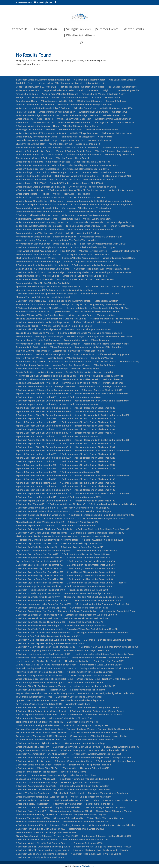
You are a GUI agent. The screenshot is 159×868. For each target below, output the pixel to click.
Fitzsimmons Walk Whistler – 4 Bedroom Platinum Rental (83, 804)
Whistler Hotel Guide (63, 194)
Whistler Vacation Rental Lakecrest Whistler (112, 825)
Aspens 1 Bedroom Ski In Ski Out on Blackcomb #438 (102, 415)
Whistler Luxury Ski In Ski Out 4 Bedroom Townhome (97, 172)
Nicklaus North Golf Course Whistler (71, 365)
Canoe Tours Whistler (102, 358)
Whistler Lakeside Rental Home (119, 258)
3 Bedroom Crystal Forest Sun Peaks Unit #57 (40, 565)
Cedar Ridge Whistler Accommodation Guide (39, 226)
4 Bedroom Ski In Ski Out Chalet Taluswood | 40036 (43, 847)
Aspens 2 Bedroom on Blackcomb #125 (95, 490)
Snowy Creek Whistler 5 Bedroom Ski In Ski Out (77, 98)
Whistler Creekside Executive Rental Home (97, 311)
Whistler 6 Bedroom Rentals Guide (34, 151)
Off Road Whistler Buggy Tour (114, 354)
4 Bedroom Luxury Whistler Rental (34, 807)
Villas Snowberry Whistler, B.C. (57, 101)
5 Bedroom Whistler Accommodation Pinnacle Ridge (43, 80)
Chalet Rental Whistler (122, 226)
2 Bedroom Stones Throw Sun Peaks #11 (37, 618)
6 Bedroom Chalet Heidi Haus (31, 690)
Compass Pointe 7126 (43, 122)
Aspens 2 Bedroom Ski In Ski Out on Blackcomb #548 (43, 394)
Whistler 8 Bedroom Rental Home (81, 126)
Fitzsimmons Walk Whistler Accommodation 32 (114, 319)
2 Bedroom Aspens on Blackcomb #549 (102, 390)
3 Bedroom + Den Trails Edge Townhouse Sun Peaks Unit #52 (48, 636)
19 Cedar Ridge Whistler (119, 222)
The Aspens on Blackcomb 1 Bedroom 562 (87, 254)
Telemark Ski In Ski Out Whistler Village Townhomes (43, 347)
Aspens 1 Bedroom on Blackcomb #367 (36, 436)
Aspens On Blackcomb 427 (126, 251)
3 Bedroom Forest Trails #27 (31, 811)
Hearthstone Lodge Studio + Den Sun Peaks (39, 661)
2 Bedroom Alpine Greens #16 (83, 522)
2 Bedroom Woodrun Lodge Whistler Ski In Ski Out (42, 265)
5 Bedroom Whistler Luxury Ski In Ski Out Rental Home (76, 190)
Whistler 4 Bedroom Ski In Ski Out (33, 176)
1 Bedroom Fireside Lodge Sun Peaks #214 (38, 593)
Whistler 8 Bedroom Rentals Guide (113, 151)
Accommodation (45, 30)
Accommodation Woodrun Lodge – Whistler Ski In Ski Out (46, 244)
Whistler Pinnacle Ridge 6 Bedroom (81, 115)
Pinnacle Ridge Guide (128, 90)
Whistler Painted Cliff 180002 (31, 183)
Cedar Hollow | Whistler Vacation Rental (60, 83)
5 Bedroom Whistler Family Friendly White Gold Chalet (106, 693)
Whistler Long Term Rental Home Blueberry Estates (43, 162)
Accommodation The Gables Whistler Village (74, 240)
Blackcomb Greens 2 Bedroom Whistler (36, 258)
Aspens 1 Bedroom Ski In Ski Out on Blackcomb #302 (43, 451)
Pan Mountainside (25, 112)
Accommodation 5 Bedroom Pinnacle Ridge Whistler (43, 354)
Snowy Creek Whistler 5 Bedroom (121, 747)
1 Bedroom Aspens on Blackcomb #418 (36, 418)
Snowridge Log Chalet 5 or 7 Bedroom (36, 130)
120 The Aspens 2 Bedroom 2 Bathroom (37, 715)
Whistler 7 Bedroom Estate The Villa (35, 105)
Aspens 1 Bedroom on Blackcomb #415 (36, 422)
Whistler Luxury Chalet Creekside (83, 233)
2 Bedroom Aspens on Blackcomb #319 (95, 433)
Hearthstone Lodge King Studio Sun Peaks (38, 650)
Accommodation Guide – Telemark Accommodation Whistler (48, 344)
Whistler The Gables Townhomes (33, 793)
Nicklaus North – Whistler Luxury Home (37, 219)
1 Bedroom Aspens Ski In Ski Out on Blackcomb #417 (88, 418)
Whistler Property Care (78, 704)
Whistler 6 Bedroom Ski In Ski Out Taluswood (40, 154)
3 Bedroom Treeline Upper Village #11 (94, 511)
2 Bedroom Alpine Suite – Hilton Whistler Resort (41, 711)
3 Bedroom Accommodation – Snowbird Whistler (41, 754)
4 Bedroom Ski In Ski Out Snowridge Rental (38, 329)
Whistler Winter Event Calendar (74, 122)
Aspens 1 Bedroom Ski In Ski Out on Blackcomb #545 (43, 408)
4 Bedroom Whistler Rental (30, 190)
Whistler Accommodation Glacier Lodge (37, 782)
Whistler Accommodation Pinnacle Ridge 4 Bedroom (85, 105)
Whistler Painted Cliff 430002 (65, 180)
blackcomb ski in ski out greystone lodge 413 (39, 722)
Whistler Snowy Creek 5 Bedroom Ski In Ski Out (40, 187)
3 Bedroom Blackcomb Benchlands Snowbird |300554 (100, 850)
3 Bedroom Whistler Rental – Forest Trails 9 (76, 800)
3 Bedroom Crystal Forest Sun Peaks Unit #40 (86, 554)
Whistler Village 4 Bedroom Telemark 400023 (86, 768)
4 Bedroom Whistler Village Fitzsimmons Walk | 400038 (103, 847)
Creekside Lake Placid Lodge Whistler (35, 333)
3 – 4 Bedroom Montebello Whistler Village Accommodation (47, 540)
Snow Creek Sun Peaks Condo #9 (86, 622)
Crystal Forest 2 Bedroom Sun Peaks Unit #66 (91, 572)
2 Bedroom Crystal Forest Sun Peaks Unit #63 (91, 568)
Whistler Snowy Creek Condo (120, 154)
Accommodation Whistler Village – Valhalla (39, 254)
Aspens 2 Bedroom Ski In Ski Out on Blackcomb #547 (102, 394)
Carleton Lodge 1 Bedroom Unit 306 (100, 294)
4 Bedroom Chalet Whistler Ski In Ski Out (71, 718)
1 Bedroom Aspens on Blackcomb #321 (36, 444)
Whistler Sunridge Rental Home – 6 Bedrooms (40, 212)
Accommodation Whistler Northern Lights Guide (79, 351)
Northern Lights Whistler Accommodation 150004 (97, 754)
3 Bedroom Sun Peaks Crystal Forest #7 (36, 547)
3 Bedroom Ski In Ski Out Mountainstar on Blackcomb (44, 708)
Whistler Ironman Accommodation (57, 112)
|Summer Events (106, 30)
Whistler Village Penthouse (84, 133)
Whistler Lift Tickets (27, 194)
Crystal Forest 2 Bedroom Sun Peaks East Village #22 (43, 551)
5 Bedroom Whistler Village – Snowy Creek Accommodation (47, 390)
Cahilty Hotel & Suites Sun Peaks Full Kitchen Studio (107, 668)
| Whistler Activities (78, 36)
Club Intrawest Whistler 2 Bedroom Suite (76, 176)
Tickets (45, 194)
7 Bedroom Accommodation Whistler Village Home (42, 322)
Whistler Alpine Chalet (115, 115)
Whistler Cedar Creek (85, 108)
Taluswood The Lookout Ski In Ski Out (109, 750)
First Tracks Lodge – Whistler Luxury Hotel (82, 87)
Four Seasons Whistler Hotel (122, 87)
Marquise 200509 (122, 757)
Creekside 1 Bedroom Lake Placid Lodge (36, 140)
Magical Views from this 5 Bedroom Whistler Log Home (45, 693)
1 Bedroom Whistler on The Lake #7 (67, 504)
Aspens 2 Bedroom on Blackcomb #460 (80, 397)
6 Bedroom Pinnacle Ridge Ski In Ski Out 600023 (41, 829)
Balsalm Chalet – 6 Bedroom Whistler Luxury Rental (43, 269)
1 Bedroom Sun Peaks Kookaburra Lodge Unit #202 (43, 600)
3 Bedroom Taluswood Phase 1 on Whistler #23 (40, 515)
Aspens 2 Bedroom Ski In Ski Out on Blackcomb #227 (43, 458)
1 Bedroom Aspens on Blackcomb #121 (36, 526)
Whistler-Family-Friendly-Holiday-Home (37, 772)
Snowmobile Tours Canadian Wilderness (37, 304)
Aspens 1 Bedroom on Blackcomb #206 (36, 483)
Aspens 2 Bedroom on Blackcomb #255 (36, 454)
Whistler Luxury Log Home (85, 369)
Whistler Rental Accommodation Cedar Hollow (40, 165)
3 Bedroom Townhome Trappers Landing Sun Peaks (87, 779)
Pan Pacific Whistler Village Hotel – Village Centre (86, 137)
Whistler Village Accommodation (84, 154)
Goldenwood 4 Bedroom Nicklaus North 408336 (107, 836)
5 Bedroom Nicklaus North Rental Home (37, 215)
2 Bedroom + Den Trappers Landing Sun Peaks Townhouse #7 (48, 640)
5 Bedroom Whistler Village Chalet (91, 757)
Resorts (122, 583)
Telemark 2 (22, 122)
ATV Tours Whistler (84, 354)
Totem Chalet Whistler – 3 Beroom (105, 818)
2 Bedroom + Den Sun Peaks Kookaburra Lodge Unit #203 (93, 597)
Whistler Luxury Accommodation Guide (36, 137)
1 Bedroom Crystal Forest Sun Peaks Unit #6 (90, 579)
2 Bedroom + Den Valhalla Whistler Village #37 (86, 508)
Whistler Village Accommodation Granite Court (93, 165)
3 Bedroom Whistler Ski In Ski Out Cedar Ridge (40, 272)
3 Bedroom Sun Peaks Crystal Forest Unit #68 (40, 575)
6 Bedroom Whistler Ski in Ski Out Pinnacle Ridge (41, 843)
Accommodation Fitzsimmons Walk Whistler (86, 822)
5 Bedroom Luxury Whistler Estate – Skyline (83, 815)
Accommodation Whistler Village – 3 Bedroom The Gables (46, 237)
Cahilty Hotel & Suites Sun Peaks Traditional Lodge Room (46, 665)
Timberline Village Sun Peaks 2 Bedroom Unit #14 (92, 629)
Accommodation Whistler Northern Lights (93, 247)
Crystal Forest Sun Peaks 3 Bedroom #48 (88, 558)
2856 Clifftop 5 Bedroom (89, 101)
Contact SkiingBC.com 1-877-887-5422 (36, 87)
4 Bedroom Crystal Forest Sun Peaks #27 (37, 554)
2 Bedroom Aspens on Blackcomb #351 (36, 429)
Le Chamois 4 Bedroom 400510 (87, 843)
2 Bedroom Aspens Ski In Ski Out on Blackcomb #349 (88, 429)
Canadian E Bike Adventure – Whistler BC (37, 383)
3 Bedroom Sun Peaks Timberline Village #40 (39, 629)
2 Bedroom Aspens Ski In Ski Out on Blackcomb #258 (102, 451)
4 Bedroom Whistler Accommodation (80, 258)
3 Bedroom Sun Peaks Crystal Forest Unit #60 (91, 565)
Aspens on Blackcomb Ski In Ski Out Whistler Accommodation (99, 201)
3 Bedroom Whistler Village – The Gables (89, 790)
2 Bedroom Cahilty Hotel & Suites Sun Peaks (39, 675)
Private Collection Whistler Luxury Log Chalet (89, 372)
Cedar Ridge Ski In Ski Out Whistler (92, 162)
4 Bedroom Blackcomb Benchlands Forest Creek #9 (103, 529)
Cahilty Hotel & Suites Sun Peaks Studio (101, 665)
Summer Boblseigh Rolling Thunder (81, 383)
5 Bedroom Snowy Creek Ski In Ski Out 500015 (77, 747)
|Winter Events (133, 30)
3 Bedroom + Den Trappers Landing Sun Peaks (108, 640)
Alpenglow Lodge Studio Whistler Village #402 (40, 522)
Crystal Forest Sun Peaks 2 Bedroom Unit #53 (40, 561)
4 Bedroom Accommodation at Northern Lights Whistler (45, 386)
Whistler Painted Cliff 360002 (31, 180)
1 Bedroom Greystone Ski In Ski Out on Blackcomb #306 (45, 518)
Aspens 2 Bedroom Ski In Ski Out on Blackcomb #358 (43, 426)
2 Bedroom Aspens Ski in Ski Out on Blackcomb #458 (43, 401)
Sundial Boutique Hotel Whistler (33, 311)
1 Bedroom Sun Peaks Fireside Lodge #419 (38, 597)
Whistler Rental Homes (121, 190)
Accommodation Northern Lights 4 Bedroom (102, 386)
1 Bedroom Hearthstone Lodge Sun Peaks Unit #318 (43, 654)
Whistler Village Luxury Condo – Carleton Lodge (41, 172)
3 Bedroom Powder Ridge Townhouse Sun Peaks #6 (102, 604)
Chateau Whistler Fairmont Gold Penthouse (94, 732)
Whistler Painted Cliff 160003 (98, 180)
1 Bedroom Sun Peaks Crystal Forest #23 (96, 551)
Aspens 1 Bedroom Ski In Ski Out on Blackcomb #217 (43, 476)
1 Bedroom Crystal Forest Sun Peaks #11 (82, 547)
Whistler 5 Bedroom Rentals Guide (121, 147)
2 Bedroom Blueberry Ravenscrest (67, 825)
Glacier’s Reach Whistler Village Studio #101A (102, 518)
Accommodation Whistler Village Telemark (86, 340)
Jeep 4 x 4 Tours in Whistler (30, 358)
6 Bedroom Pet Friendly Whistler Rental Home (40, 857)
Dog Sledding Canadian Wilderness (108, 304)
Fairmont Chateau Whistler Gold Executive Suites (42, 732)
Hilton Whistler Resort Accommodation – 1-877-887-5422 (46, 251)
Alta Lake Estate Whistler (122, 80)
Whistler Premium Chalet (83, 775)
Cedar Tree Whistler (72, 715)
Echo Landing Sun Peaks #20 (31, 718)
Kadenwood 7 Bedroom (28, 90)
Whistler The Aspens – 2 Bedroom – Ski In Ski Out (42, 204)
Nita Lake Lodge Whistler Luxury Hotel (86, 226)
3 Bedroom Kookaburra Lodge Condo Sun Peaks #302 (44, 604)
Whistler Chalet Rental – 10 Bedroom (87, 197)
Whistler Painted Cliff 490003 (88, 183)
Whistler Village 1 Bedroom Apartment (91, 797)
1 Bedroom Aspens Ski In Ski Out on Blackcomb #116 (102, 493)
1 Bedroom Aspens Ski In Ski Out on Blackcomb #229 (88, 468)
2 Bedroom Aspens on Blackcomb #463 (36, 397)
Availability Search (26, 83)
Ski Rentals (84, 194)
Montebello (93, 90)
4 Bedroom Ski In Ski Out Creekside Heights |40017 (42, 850)
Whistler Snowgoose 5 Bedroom (32, 747)
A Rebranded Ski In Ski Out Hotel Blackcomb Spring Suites (46, 376)
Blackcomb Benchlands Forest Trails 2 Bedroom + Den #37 (46, 536)
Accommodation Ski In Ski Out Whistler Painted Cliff (43, 283)
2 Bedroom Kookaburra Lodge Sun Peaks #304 (97, 600)
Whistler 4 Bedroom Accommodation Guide (90, 229)
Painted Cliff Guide (59, 183)
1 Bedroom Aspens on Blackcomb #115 (36, 497)
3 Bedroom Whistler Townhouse (33, 800)
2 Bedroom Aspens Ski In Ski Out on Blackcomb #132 (88, 486)
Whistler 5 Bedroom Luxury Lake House (36, 815)
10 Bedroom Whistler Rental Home (34, 697)
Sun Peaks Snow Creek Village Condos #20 (84, 626)
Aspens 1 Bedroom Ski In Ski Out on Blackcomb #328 (102, 440)
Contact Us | (21, 30)
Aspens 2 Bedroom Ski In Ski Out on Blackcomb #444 (102, 401)
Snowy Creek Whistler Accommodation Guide (92, 187)
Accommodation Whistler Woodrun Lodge (38, 262)
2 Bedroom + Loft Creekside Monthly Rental (79, 697)
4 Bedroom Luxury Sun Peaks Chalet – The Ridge (41, 775)
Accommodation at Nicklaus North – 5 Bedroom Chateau (92, 379)
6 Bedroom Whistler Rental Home (33, 761)
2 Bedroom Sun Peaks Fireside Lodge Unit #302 (88, 593)
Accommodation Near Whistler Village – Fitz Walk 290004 (46, 832)
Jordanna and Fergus (27, 326)
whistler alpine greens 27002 (116, 176)
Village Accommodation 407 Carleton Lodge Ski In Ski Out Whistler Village (55, 290)
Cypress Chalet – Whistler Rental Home (36, 700)
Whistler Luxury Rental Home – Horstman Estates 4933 (85, 279)
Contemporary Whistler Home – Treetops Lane (87, 208)
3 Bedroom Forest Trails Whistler (120, 800)
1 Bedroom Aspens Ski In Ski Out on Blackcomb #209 (88, 479)
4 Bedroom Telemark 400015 (31, 825)
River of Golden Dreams (74, 772)
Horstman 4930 (58, 690)
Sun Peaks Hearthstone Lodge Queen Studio (87, 650)
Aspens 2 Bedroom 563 (73, 140)
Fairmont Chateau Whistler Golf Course (70, 362)
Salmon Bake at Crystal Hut (31, 362)
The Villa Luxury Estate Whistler (33, 351)
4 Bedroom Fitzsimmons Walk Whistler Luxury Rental (102, 269)
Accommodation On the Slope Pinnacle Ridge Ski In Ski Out (98, 308)
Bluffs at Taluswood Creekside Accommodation (98, 322)
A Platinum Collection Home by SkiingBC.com (40, 308)
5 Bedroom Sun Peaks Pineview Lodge (77, 611)
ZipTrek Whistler (62, 311)
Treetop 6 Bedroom (116, 101)
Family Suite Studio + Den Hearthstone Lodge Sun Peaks (101, 658)
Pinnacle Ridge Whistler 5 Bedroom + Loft (104, 94)
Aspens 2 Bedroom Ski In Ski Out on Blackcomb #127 (43, 490)
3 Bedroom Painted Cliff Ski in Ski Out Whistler (85, 786)
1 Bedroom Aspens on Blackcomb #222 (103, 540)
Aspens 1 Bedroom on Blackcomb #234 (36, 468)
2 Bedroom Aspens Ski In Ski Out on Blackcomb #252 (88, 454)
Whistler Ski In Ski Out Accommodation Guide (40, 197)
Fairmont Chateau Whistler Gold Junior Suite (39, 729)
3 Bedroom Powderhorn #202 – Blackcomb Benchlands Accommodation (53, 301)
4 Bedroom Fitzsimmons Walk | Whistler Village (96, 854)
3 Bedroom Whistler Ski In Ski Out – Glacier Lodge (42, 369)
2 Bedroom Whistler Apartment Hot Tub (90, 765)
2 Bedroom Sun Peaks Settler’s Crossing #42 (39, 615)
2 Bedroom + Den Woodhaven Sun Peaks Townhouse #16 (46, 647)
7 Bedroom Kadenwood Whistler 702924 (37, 839)
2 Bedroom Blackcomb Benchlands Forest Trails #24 (98, 533)
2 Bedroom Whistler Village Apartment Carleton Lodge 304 (47, 294)
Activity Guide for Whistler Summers (67, 358)
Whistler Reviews (25, 119)
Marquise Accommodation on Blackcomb (37, 822)
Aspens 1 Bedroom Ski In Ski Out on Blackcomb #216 (102, 476)
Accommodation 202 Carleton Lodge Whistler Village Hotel (102, 204)
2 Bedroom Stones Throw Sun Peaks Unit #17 (86, 618)
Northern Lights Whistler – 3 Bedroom (81, 782)
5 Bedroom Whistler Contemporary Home (38, 126)
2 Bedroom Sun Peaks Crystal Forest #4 (81, 543)
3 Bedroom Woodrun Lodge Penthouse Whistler (97, 265)
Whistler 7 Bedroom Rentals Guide (74, 151)
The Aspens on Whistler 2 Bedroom (34, 158)
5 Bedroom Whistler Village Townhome (108, 793)
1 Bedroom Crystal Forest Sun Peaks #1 (36, 543)
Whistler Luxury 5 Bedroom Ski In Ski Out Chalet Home (44, 679)
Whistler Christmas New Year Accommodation (86, 215)
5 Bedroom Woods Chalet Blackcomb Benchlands (41, 854)
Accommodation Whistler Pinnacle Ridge (37, 208)
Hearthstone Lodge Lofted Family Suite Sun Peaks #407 (94, 661)
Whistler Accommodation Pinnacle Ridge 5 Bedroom (43, 108)
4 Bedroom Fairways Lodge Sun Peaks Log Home (41, 608)
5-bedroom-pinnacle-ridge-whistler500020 (38, 725)
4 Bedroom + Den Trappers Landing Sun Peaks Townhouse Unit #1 (51, 643)
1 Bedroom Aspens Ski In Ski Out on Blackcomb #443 (43, 415)
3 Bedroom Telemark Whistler (83, 722)
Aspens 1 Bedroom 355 (100, 140)
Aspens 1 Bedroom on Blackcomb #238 (36, 465)
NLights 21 (108, 90)
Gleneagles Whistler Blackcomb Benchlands (110, 336)
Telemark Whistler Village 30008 (33, 818)
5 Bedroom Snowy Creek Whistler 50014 (104, 807)
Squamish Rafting (130, 362)
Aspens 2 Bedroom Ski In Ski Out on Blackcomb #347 (43, 433)
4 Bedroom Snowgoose (73, 750)
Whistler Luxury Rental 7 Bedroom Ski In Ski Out (41, 133)
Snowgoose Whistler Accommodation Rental (86, 169)
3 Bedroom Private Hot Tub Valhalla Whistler (85, 839)
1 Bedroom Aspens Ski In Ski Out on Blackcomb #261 (88, 461)
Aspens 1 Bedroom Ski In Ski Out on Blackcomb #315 (88, 444)
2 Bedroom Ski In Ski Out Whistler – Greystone (40, 790)
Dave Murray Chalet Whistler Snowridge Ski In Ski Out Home (100, 272)
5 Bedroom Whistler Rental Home (88, 690)
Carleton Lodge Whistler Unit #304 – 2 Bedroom (41, 736)
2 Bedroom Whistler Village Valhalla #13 (37, 508)
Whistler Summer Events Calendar (113, 119)
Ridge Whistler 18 (95, 83)
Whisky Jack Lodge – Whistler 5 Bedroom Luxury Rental (98, 736)
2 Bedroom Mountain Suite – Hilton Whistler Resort (43, 511)
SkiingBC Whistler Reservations (32, 98)
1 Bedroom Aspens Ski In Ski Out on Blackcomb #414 (88, 422)
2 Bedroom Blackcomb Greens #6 (77, 526)
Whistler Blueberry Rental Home (33, 804)
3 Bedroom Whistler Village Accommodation (88, 329)
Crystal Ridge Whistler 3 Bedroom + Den (101, 237)
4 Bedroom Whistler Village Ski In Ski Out (37, 768)
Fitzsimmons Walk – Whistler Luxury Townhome (86, 219)
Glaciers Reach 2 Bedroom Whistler (114, 811)
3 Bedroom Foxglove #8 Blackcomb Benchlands (114, 504)
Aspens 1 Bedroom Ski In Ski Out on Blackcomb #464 (43, 411)
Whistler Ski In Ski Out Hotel (69, 793)
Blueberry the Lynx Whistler (30, 144)
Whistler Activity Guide (81, 315)
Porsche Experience (113, 383)
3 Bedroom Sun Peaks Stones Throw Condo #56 (41, 622)
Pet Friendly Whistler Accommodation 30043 (39, 704)
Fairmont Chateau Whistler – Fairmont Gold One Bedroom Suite (100, 729)
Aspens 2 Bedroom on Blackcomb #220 (95, 458)
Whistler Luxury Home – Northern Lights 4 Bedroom (104, 679)
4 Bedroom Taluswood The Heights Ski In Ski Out (42, 247)
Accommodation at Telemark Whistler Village (99, 347)
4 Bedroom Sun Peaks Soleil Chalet (118, 611)
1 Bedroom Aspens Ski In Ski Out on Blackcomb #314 (43, 447)
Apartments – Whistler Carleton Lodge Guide (109, 287)
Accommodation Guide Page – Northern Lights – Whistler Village (50, 336)
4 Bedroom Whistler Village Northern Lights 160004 (43, 757)
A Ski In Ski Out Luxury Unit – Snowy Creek (86, 725)
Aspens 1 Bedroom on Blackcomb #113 (80, 497)
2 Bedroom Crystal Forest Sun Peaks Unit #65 (40, 572)
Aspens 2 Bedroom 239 (61, 144)
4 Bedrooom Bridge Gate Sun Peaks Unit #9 (39, 586)
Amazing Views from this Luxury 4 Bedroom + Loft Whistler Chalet (51, 319)
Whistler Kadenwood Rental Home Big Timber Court (43, 222)
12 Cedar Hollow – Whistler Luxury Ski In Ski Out (41, 740)
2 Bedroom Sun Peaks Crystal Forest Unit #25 (91, 583)
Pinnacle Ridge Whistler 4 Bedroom (60, 94)
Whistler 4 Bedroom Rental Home (85, 682)
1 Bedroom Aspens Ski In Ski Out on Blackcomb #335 (43, 440)
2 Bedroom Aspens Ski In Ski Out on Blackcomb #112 (43, 493)
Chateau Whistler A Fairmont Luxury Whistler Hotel (43, 297)
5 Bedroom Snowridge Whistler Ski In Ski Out (103, 244)
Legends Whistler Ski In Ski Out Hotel (63, 90)
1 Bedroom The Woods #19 (30, 504)
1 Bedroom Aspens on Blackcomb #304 (95, 447)
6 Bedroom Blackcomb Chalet (90, 80)
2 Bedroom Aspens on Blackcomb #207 (36, 461)
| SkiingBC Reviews (77, 30)
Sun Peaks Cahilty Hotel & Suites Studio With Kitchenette (46, 668)
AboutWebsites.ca (85, 866)
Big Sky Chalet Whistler (68, 807)
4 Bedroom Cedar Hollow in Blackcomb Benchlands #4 (44, 529)
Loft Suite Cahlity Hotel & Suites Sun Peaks (88, 675)
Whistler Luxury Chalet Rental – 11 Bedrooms (40, 201)
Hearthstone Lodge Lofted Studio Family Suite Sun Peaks (104, 654)
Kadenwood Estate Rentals (89, 222)
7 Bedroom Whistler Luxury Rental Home (97, 708)
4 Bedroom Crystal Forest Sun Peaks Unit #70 (91, 575)
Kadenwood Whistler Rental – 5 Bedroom (89, 212)
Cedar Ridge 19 (45, 119)
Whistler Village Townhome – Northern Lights (40, 682)
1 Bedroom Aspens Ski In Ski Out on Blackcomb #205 (88, 483)
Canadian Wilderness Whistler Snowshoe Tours (40, 315)
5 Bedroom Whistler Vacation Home (73, 761)
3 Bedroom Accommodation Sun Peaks (36, 786)
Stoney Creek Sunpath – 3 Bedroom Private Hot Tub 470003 (47, 836)
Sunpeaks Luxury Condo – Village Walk (36, 779)
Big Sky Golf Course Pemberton (32, 365)
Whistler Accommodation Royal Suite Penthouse (41, 797)
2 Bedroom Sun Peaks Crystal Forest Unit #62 (40, 568)
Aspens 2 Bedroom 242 (88, 144)
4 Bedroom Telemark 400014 (68, 818)
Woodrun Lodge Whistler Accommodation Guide (89, 262)
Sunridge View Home (27, 101)
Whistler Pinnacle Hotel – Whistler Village (37, 276)
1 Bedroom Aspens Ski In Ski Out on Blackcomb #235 (88, 465)
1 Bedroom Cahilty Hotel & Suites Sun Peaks (90, 672)
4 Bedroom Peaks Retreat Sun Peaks (89, 608)
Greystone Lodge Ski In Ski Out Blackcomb (38, 340)
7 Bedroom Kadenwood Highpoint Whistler (38, 743)
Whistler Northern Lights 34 (94, 251)
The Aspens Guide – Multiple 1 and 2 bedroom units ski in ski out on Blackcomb (58, 147)
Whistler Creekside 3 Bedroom (32, 240)
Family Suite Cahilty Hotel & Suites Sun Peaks (40, 672)
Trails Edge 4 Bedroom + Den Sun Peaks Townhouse (101, 633)
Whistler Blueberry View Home (102, 130)
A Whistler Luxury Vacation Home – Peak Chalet (67, 326)
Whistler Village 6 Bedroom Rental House (37, 169)
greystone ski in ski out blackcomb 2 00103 (93, 686)
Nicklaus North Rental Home (117, 133)
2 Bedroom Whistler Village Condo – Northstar (40, 765)
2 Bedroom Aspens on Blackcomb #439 (36, 404)
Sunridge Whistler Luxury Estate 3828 (114, 122)
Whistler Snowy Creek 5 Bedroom (74, 119)
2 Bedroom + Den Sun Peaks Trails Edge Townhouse (43, 633)
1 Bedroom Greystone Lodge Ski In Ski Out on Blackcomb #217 (102, 515)
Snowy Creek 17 (113, 98)
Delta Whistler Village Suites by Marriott (102, 376)
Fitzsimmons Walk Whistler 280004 (87, 829)
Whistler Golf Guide (105, 365)
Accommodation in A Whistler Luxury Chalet (39, 233)
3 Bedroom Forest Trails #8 (95, 536)
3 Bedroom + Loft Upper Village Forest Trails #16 (42, 533)
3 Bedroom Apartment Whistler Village (85, 743)
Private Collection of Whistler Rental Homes (39, 372)
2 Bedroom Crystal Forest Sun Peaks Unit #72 (40, 579)
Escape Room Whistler (106, 301)
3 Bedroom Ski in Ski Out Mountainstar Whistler (41, 686)
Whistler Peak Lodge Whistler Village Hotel (85, 276)
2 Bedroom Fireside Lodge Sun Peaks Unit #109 (40, 590)
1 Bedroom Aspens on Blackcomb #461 (95, 411)
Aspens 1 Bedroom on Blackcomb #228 (36, 472)
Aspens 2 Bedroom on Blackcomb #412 (80, 404)
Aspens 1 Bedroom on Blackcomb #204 (36, 486)
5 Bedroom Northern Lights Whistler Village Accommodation (90, 333)
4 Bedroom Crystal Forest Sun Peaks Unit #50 (40, 583)
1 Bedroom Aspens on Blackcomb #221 (80, 472)
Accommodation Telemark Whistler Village (106, 344)
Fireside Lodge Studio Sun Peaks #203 (88, 590)
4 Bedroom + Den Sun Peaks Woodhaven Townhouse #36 (109, 647)
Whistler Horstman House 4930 (116, 108)
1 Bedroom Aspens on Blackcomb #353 (80, 436)
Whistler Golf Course (105, 362)
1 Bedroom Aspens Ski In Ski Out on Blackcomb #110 (43, 501)
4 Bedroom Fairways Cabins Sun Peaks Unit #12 (90, 586)
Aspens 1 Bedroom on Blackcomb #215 (36, 479)
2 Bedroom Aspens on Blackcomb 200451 (71, 811)
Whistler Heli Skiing (107, 315)
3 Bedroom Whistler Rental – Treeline (116, 761)
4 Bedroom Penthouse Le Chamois (104, 715)
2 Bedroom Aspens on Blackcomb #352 (95, 426)
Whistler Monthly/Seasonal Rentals (34, 279)
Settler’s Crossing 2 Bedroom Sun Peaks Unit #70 (91, 615)
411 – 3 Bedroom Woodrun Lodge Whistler (92, 740)
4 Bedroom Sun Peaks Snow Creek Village (37, 626)
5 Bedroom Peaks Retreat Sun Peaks (35, 611)
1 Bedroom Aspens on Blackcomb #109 (95, 501)
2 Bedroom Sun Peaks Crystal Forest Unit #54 (91, 561)
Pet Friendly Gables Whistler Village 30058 (82, 700)
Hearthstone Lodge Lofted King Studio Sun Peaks (42, 658)
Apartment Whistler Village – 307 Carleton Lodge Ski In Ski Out (49, 287)
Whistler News (120, 112)
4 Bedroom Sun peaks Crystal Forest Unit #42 (40, 558)
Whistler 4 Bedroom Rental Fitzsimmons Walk (40, 229)
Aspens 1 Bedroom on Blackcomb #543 (95, 408)
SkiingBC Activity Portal (74, 304)
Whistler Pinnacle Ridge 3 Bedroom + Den (37, 115)
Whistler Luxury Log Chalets (94, 112)
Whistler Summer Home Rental (73, 158)
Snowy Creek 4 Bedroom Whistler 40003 (36, 750)
